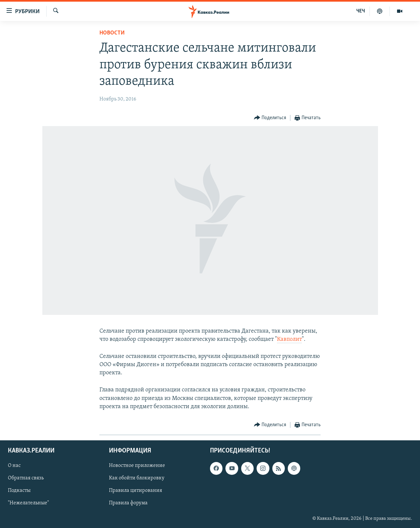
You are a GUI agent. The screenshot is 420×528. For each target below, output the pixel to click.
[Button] (270, 118)
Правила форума (128, 503)
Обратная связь (26, 478)
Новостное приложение (137, 466)
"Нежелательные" (28, 503)
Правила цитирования (136, 491)
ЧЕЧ (361, 11)
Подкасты (19, 491)
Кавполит (289, 339)
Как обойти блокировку (137, 478)
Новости (112, 33)
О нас (14, 466)
